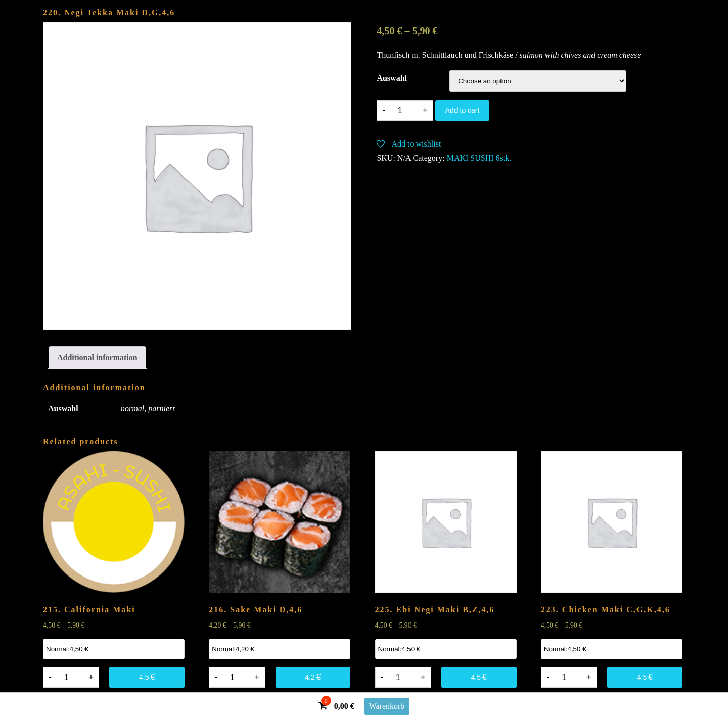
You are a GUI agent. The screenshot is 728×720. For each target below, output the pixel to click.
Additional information (97, 357)
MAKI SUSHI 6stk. (479, 158)
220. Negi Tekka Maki (109, 12)
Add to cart (463, 110)
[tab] (97, 358)
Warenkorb (387, 706)
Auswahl (392, 78)
